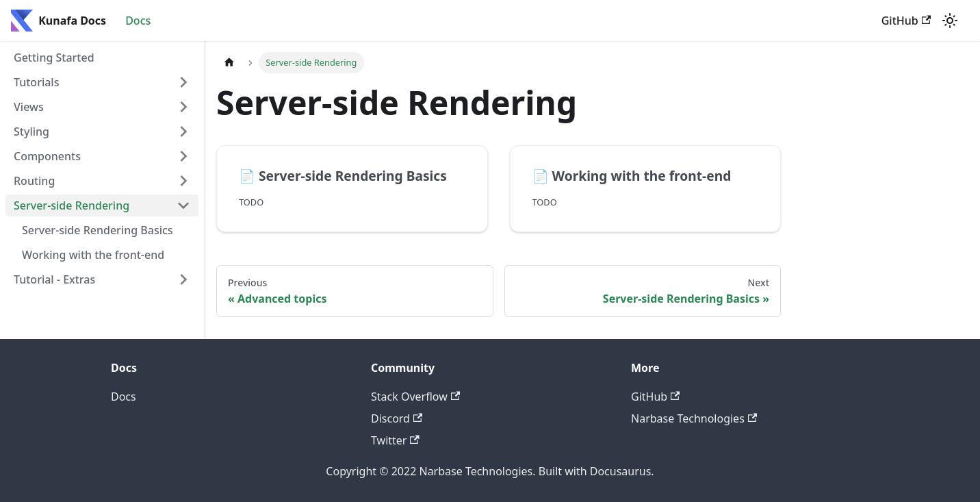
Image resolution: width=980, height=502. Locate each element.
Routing (34, 181)
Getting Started (54, 58)
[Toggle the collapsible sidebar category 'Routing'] (183, 181)
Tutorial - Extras (54, 279)
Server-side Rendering (72, 205)
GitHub (906, 21)
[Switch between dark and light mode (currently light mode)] (950, 21)
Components (47, 156)
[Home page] (229, 63)
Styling (31, 131)
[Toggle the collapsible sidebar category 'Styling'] (183, 131)
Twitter (395, 440)
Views (29, 107)
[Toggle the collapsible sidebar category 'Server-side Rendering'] (183, 205)
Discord (397, 418)
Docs (138, 21)
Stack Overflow (415, 397)
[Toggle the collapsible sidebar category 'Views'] (183, 107)
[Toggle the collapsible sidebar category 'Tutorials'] (183, 82)
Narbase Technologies (694, 418)
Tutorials (36, 82)
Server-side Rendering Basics (98, 230)
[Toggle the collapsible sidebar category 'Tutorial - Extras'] (183, 279)
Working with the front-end (93, 255)
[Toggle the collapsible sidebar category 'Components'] (183, 156)
